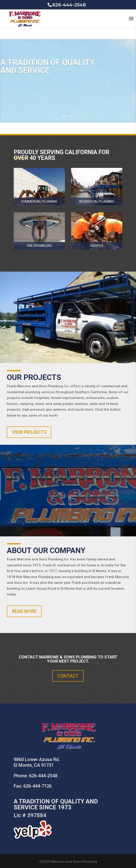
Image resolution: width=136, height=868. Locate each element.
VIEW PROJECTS (29, 432)
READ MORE (24, 611)
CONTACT (68, 676)
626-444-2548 (43, 776)
